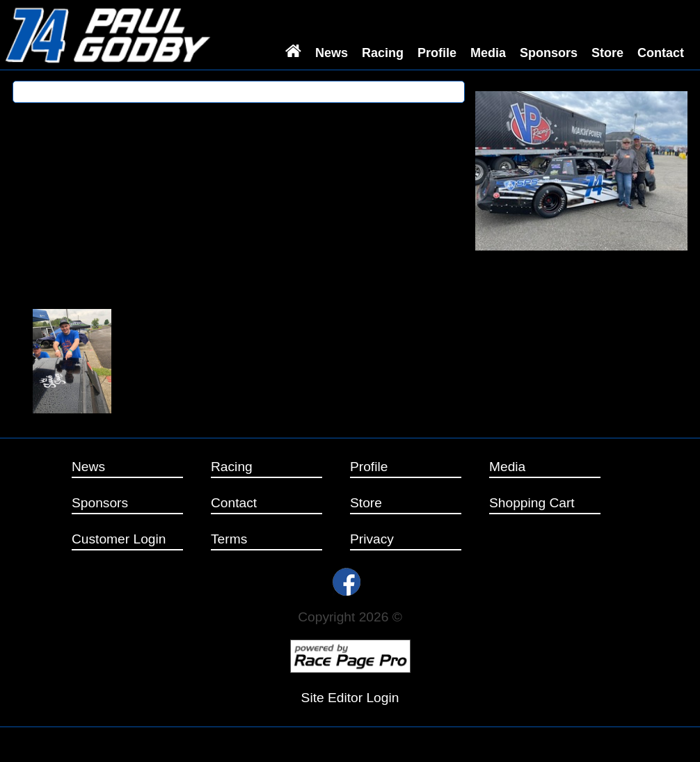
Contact (661, 53)
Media (488, 53)
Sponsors (549, 53)
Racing (383, 53)
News (332, 53)
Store (607, 53)
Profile (437, 53)
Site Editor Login (350, 698)
